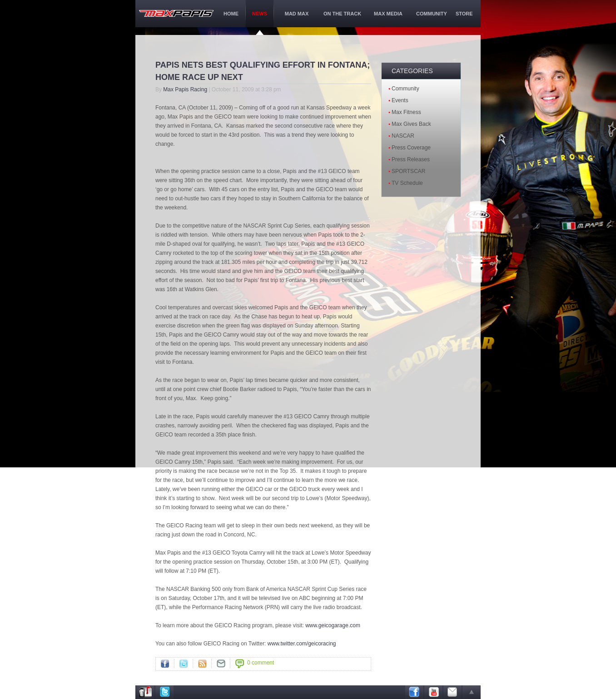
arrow (472, 692)
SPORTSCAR (408, 171)
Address (145, 692)
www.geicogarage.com (333, 625)
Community (405, 89)
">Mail (221, 664)
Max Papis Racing (185, 89)
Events (400, 100)
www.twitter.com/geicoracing (302, 644)
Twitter (184, 664)
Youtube (433, 692)
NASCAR (403, 136)
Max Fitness (406, 112)
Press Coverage (411, 148)
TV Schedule (407, 183)
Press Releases (411, 159)
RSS (202, 664)
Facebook (165, 664)
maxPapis (176, 13)
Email (452, 692)
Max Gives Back (411, 124)
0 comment (261, 663)
